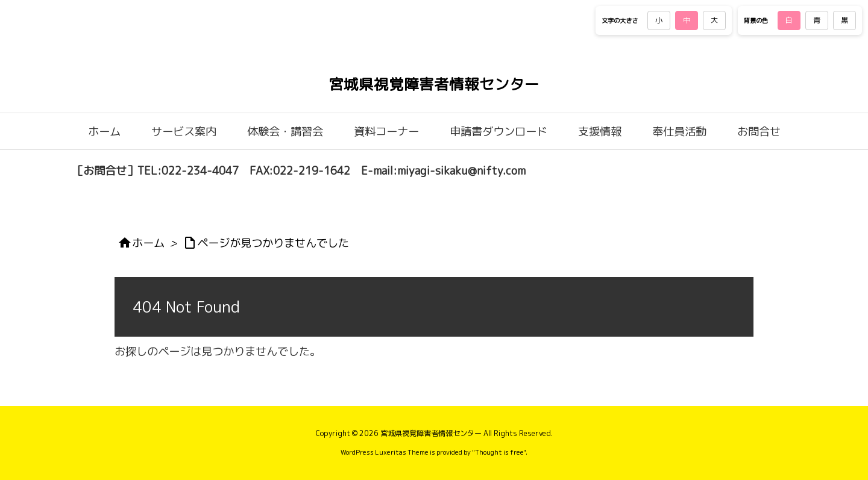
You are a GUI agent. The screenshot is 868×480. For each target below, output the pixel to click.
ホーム (148, 243)
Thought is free (499, 452)
